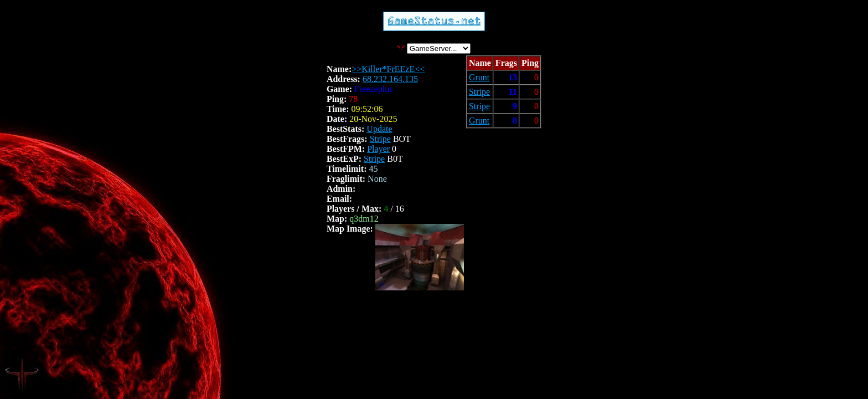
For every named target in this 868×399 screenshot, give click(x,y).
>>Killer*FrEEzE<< (388, 69)
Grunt (479, 77)
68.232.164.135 (390, 79)
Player (378, 149)
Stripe (380, 139)
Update (379, 129)
